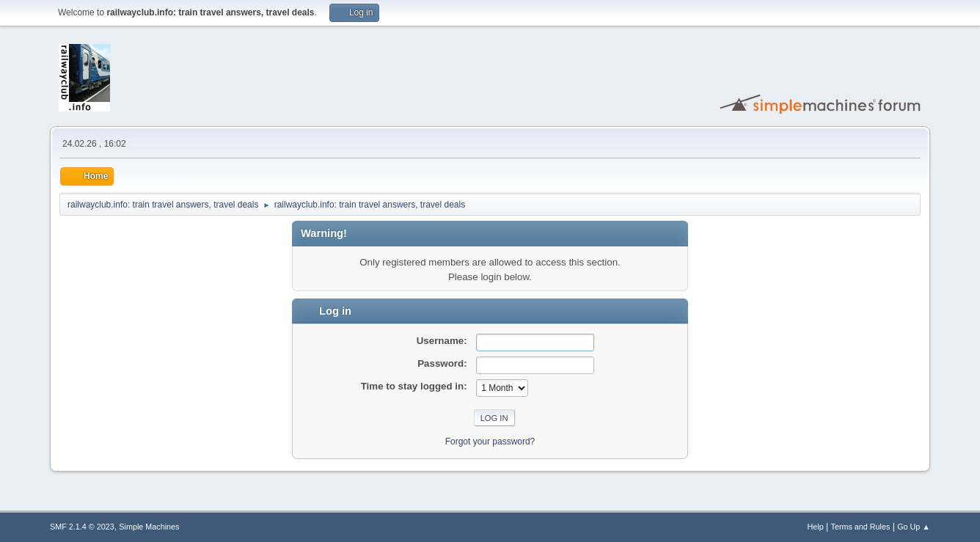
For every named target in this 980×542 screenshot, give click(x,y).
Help (816, 527)
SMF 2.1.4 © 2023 (82, 527)
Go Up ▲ (914, 527)
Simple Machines (149, 527)
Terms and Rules (861, 527)
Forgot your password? (490, 442)
